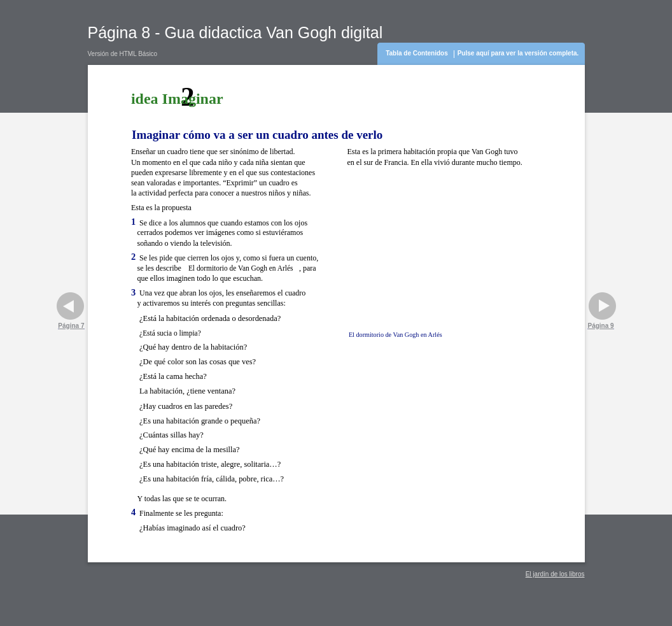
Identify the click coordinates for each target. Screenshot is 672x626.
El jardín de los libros (555, 574)
